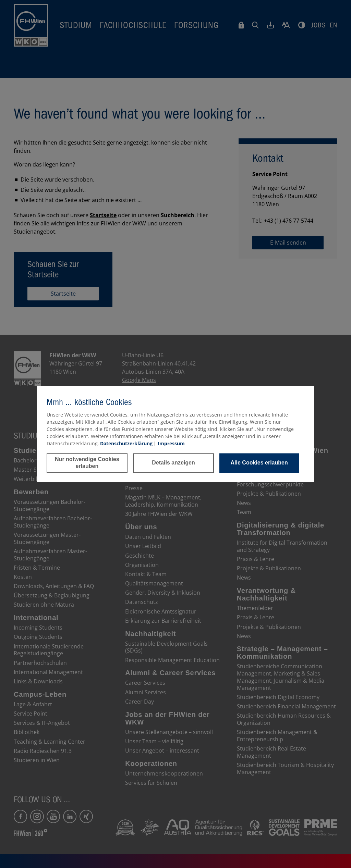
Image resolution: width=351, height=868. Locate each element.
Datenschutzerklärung (126, 443)
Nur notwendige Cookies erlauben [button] (87, 463)
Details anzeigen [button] (173, 463)
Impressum (171, 443)
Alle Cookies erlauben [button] (259, 463)
